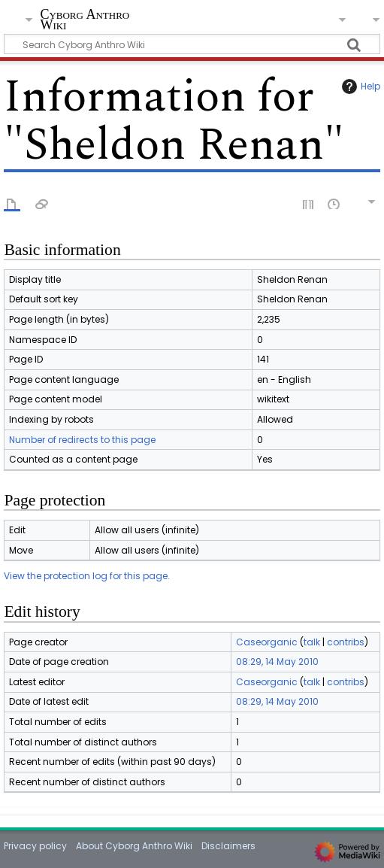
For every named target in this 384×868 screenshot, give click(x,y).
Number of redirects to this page (82, 440)
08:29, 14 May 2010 (277, 662)
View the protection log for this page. (87, 576)
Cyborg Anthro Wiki (85, 21)
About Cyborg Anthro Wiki (134, 846)
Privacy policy (35, 846)
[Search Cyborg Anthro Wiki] (192, 44)
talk (312, 642)
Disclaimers (228, 846)
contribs (346, 642)
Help (359, 86)
